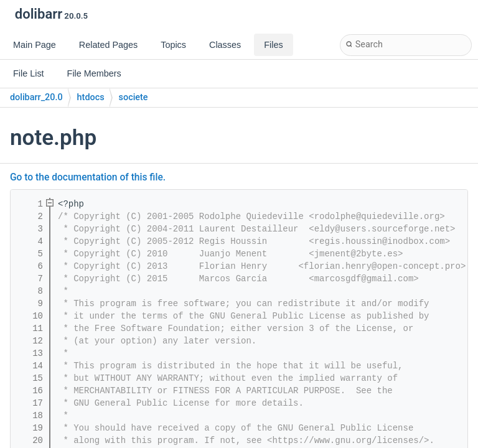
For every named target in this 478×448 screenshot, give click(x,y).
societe (134, 97)
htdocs (91, 97)
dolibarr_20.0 (36, 97)
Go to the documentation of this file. (88, 177)
